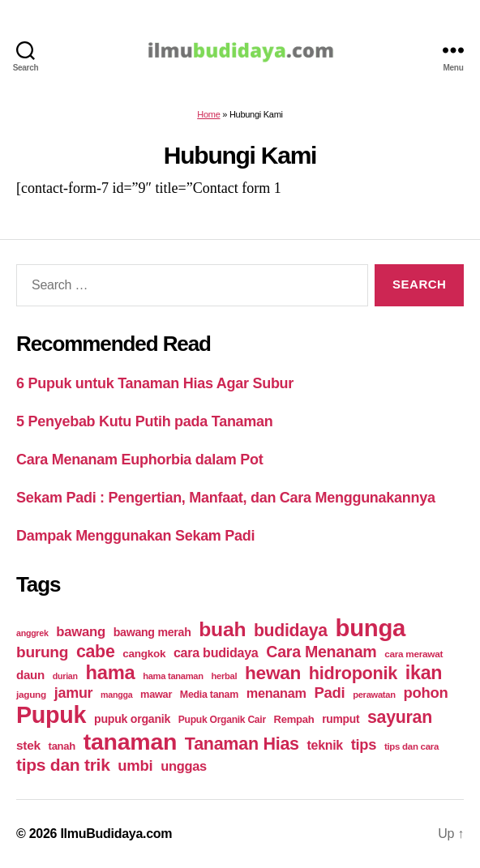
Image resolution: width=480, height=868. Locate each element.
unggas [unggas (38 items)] (184, 766)
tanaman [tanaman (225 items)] (130, 742)
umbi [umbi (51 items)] (135, 765)
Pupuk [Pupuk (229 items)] (51, 715)
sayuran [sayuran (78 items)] (400, 717)
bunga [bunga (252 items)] (371, 628)
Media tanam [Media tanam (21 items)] (209, 695)
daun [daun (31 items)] (30, 675)
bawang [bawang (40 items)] (81, 632)
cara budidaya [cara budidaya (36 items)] (216, 652)
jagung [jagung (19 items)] (31, 694)
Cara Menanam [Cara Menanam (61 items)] (321, 652)
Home (208, 114)
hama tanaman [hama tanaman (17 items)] (173, 676)
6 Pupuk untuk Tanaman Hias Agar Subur (155, 383)
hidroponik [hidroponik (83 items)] (353, 673)
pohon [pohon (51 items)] (425, 693)
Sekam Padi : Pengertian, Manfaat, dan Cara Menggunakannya (226, 498)
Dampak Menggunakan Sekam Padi (135, 536)
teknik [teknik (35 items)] (325, 745)
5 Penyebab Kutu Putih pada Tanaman (145, 421)
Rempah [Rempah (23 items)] (294, 719)
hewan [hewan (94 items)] (273, 673)
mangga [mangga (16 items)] (116, 695)
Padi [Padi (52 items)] (329, 693)
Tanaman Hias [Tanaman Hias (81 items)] (242, 744)
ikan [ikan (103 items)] (424, 673)
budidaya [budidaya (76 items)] (291, 630)
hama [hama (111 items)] (110, 673)
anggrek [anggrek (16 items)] (32, 633)
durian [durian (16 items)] (65, 676)
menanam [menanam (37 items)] (276, 693)
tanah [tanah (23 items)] (62, 746)
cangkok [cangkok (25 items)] (144, 654)
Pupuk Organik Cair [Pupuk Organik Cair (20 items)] (222, 720)
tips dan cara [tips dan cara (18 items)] (411, 746)
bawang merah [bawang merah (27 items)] (152, 632)
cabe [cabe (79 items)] (96, 652)
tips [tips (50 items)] (364, 744)
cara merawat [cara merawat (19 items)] (414, 654)
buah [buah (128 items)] (222, 629)
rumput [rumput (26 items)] (341, 719)
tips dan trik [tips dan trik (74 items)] (63, 765)
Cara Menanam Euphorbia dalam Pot (139, 460)
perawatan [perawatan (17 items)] (374, 695)
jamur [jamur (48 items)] (74, 693)
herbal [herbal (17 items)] (225, 676)
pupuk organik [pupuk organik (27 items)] (132, 719)
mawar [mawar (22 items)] (156, 694)
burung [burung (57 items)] (42, 652)
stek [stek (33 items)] (28, 745)
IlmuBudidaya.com (116, 834)
